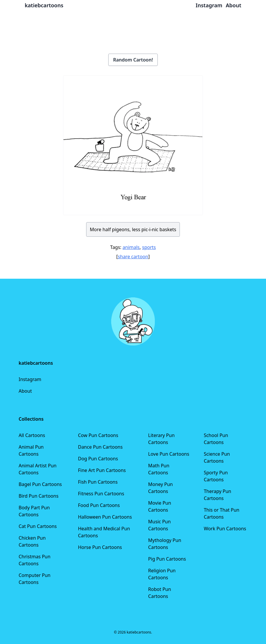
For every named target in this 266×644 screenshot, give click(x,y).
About (25, 391)
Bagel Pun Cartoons (40, 484)
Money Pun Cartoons (161, 488)
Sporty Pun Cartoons (216, 476)
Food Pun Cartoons (99, 505)
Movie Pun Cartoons (160, 506)
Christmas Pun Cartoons (34, 560)
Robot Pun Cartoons (160, 593)
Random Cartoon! (133, 60)
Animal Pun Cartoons (31, 450)
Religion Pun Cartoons (162, 574)
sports (149, 247)
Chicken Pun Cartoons (32, 541)
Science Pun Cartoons (217, 457)
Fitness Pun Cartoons (101, 494)
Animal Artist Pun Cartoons (38, 469)
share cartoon (133, 257)
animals (131, 247)
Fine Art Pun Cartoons (102, 470)
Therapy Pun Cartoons (217, 495)
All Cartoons (32, 435)
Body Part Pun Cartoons (34, 511)
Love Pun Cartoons (169, 454)
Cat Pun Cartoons (38, 526)
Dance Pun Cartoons (100, 447)
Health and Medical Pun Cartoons (104, 532)
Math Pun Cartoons (159, 469)
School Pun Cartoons (216, 439)
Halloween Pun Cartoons (105, 517)
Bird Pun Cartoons (39, 496)
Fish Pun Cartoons (98, 482)
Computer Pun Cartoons (35, 579)
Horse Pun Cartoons (100, 547)
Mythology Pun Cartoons (165, 544)
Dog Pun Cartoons (98, 459)
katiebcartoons (44, 5)
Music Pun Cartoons (159, 525)
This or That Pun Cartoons (221, 513)
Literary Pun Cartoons (161, 439)
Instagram (30, 379)
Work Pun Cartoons (225, 529)
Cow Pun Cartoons (98, 435)
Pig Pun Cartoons (167, 559)
